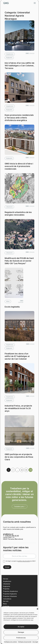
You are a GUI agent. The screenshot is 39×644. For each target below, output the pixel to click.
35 (26, 470)
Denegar (21, 632)
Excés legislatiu (12, 307)
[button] (38, 609)
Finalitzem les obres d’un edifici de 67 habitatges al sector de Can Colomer (17, 356)
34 (22, 470)
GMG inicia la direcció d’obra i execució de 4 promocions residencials (19, 166)
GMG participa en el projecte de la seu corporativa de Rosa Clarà (19, 457)
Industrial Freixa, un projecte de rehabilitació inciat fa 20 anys (18, 408)
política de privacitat (24, 561)
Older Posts (31, 470)
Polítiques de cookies (11, 642)
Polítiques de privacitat (25, 642)
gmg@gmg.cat (8, 534)
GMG (6, 3)
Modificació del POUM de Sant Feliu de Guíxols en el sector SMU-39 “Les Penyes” (19, 261)
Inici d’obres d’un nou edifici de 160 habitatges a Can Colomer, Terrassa (19, 66)
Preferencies (21, 638)
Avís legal (35, 642)
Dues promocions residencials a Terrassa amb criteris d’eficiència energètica (19, 118)
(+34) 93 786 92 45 (12, 536)
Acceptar (21, 627)
